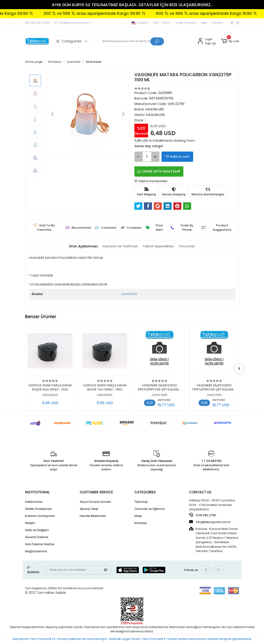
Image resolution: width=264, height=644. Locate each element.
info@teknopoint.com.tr (210, 522)
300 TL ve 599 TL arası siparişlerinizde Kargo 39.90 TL (111, 13)
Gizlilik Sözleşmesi (38, 509)
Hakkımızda (34, 502)
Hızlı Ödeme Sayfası (40, 544)
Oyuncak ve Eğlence (150, 509)
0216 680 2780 (203, 515)
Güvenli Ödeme (37, 537)
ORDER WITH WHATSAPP (159, 171)
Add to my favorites (151, 181)
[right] (239, 369)
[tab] (83, 246)
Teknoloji (141, 502)
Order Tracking (186, 23)
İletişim (30, 523)
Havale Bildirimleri (93, 516)
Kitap (138, 516)
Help (204, 23)
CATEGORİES (145, 492)
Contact (217, 23)
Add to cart (177, 157)
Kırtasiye (141, 523)
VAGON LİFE (129, 294)
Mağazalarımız (36, 551)
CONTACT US (200, 492)
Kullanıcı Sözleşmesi (40, 516)
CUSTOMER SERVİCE (96, 492)
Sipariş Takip (89, 509)
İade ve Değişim (37, 530)
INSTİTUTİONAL (37, 492)
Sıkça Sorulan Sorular (95, 502)
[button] (230, 41)
